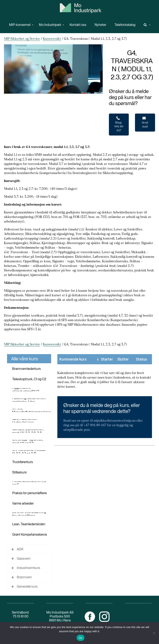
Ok (80, 638)
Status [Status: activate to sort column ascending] (141, 359)
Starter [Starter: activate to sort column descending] (107, 359)
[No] (154, 633)
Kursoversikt (52, 39)
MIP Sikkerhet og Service (22, 39)
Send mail (145, 122)
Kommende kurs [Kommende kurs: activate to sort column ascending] (73, 359)
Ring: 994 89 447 (119, 124)
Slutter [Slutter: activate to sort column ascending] (123, 359)
